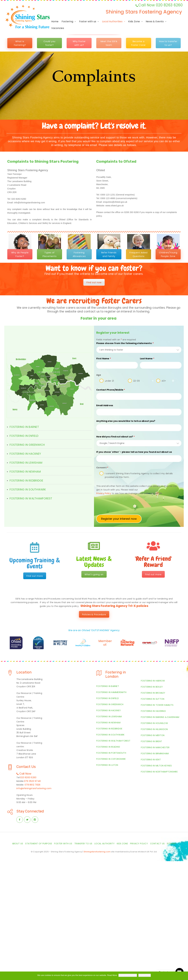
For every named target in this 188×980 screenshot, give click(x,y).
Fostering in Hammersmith (111, 692)
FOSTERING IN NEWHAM (25, 472)
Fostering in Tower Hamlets (157, 705)
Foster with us (88, 21)
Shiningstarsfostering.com (97, 852)
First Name (104, 359)
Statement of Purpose (39, 844)
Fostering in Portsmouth (111, 753)
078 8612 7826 (32, 785)
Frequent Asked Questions (138, 254)
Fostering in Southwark (110, 735)
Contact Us (157, 844)
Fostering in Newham (108, 723)
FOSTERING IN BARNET (24, 427)
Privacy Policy (139, 844)
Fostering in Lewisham (109, 717)
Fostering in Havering (153, 711)
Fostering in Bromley (153, 693)
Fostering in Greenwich (110, 704)
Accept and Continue (128, 975)
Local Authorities (112, 21)
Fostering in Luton (107, 765)
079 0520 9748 (32, 781)
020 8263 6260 (28, 777)
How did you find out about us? (115, 437)
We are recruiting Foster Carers (94, 301)
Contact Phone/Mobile (111, 390)
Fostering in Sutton (153, 699)
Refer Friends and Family (109, 254)
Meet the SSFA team (109, 43)
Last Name (147, 359)
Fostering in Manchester (155, 747)
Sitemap (171, 844)
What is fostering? (20, 43)
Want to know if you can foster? (94, 268)
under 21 (109, 381)
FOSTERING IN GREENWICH (27, 445)
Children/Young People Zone (168, 254)
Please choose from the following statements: (125, 343)
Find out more (35, 576)
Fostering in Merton (153, 735)
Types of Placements (50, 254)
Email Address (105, 405)
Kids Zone (134, 21)
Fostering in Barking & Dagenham (160, 717)
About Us (18, 844)
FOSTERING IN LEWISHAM (26, 463)
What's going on (94, 574)
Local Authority (105, 844)
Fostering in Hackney (109, 710)
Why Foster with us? (79, 43)
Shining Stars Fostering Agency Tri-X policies (114, 606)
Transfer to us (83, 844)
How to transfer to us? (168, 43)
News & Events (155, 21)
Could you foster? (49, 43)
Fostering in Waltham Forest (113, 741)
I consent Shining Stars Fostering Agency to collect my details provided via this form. (139, 475)
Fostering (67, 21)
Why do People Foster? (20, 254)
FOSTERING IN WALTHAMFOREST (31, 498)
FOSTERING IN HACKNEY (25, 454)
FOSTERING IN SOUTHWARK (28, 489)
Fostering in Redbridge (109, 729)
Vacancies (58, 28)
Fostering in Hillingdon (154, 729)
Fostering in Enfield (108, 698)
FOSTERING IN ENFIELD (24, 436)
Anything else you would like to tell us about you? (126, 421)
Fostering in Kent (151, 760)
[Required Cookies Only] (184, 976)
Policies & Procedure (94, 614)
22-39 (136, 381)
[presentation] (119, 505)
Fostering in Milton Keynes (156, 766)
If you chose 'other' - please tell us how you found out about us (134, 452)
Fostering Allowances (79, 254)
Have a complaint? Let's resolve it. (94, 126)
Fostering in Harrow (153, 681)
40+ (164, 381)
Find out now (94, 282)
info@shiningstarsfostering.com (34, 788)
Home (55, 21)
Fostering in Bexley (152, 687)
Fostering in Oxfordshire (111, 759)
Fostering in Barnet (108, 686)
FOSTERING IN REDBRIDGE (26, 481)
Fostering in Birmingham (155, 753)
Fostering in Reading (108, 747)
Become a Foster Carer (138, 43)
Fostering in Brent (151, 741)
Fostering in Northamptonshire (159, 772)
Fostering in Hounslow (154, 723)
